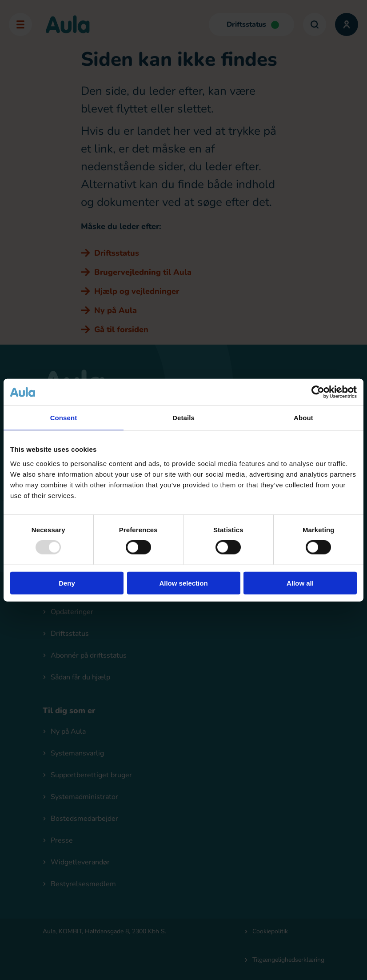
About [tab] (303, 418)
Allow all (300, 583)
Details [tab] (183, 418)
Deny (67, 583)
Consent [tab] (64, 418)
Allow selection (183, 583)
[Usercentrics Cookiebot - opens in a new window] (318, 392)
